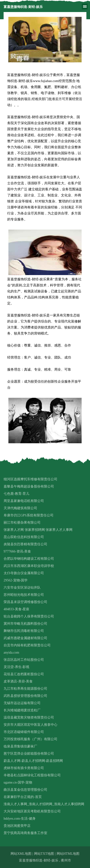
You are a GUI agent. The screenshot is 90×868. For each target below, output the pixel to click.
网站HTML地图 (68, 854)
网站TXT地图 (44, 854)
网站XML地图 (21, 854)
